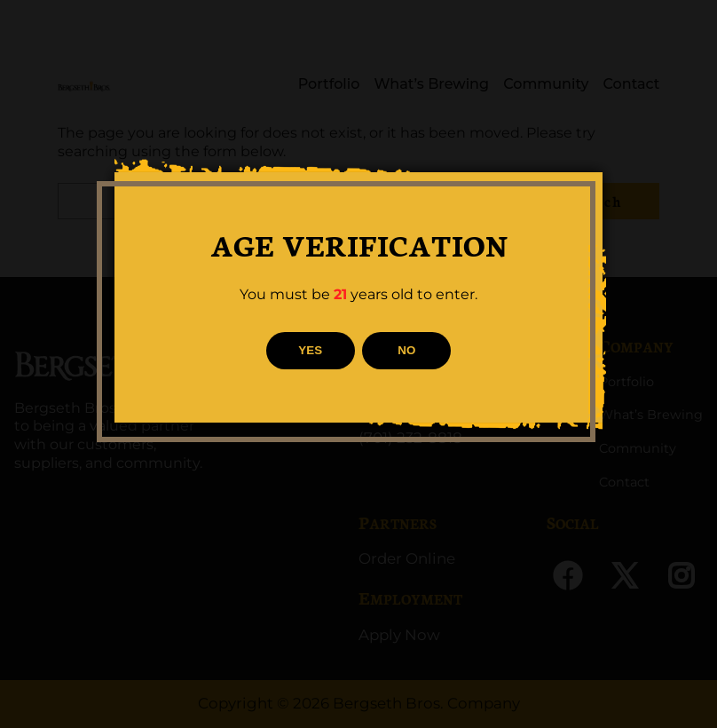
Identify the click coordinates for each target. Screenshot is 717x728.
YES (310, 350)
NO (406, 350)
